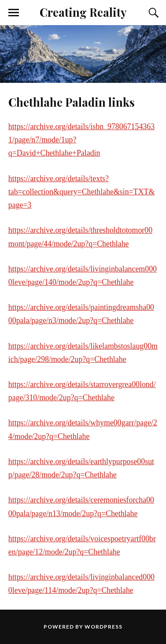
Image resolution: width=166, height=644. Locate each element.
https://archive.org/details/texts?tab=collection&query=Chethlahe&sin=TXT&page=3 (81, 192)
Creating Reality (83, 12)
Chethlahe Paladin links (72, 102)
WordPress (103, 627)
